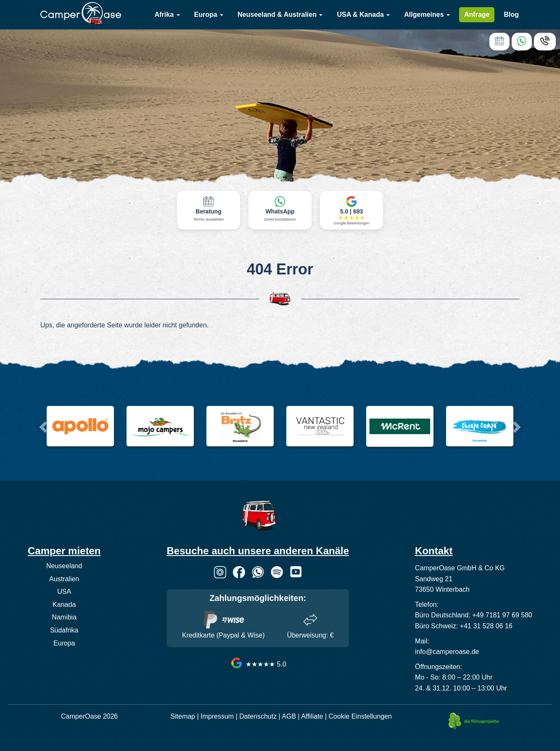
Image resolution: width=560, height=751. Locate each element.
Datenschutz (258, 716)
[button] (42, 424)
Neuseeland (64, 566)
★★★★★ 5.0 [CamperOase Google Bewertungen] (258, 664)
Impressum (217, 716)
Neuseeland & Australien (280, 14)
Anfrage (477, 14)
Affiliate (312, 716)
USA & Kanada (363, 14)
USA (64, 592)
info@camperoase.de (447, 652)
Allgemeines (427, 14)
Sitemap (183, 716)
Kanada (64, 605)
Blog (511, 14)
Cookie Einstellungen (360, 716)
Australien (64, 579)
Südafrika (64, 630)
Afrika (167, 14)
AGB (289, 716)
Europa (209, 14)
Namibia (64, 617)
